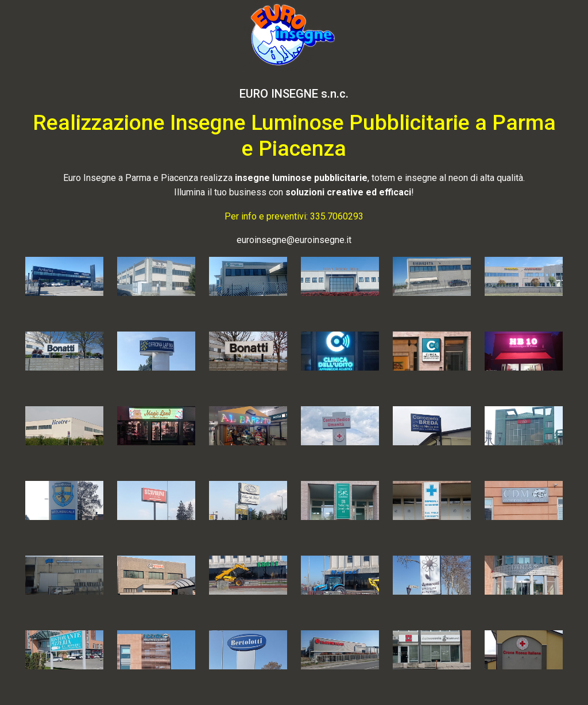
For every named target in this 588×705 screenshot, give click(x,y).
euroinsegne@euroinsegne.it (294, 240)
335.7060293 (337, 216)
